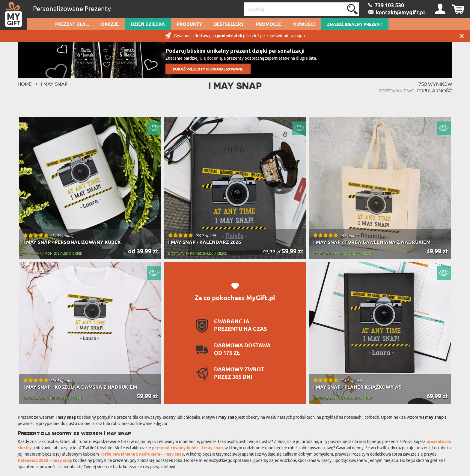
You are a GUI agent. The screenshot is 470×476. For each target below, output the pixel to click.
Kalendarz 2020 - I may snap (45, 461)
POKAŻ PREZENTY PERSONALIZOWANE (208, 69)
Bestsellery (229, 25)
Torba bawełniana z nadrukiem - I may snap (142, 455)
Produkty (189, 25)
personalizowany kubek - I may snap (187, 448)
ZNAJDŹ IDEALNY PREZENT (355, 25)
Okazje (110, 25)
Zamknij (462, 36)
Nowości (304, 25)
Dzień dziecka (148, 25)
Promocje (269, 25)
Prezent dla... (72, 25)
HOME (25, 84)
